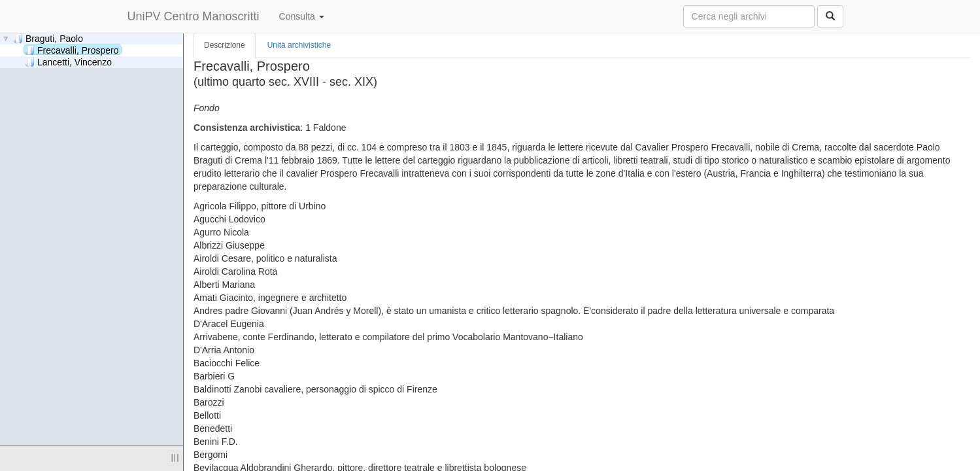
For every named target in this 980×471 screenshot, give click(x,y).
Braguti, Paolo (48, 38)
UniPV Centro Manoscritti (194, 16)
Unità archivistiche (299, 45)
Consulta (302, 16)
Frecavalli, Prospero (72, 50)
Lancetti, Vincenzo (68, 62)
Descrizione (225, 45)
